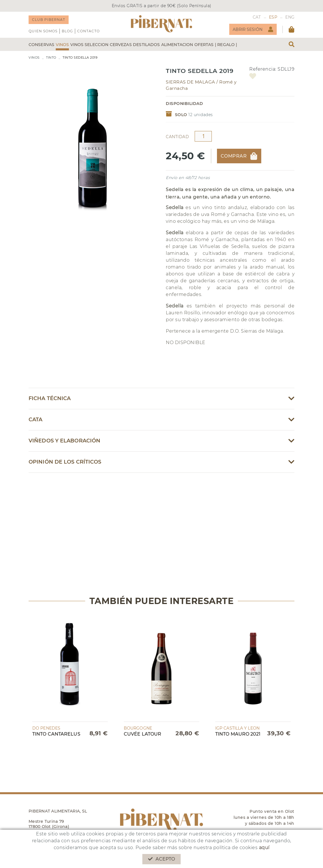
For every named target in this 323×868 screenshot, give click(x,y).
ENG (290, 17)
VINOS (34, 57)
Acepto (162, 859)
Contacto (88, 31)
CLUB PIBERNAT (49, 20)
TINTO (51, 57)
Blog (67, 31)
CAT (257, 17)
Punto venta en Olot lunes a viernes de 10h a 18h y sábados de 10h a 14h (264, 817)
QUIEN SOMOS (43, 31)
